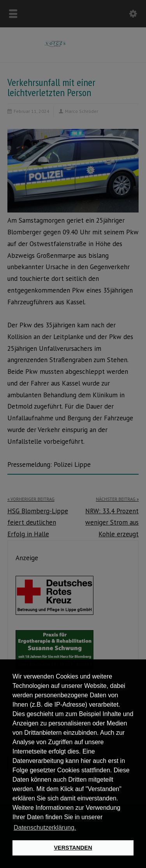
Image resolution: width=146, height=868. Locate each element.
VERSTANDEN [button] (73, 848)
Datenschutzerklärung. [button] (45, 828)
